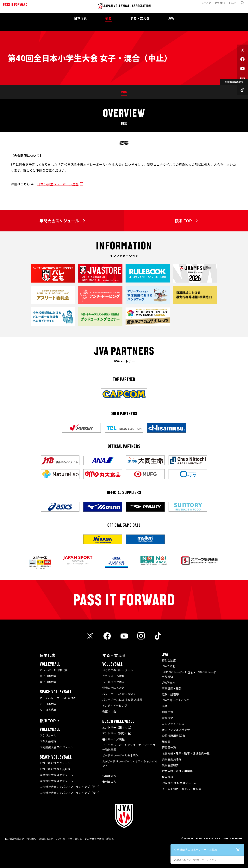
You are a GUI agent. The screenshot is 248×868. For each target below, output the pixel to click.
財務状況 (168, 718)
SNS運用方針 (46, 838)
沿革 (165, 706)
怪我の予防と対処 (114, 688)
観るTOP (48, 721)
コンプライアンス (173, 724)
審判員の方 (109, 782)
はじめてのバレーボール (118, 670)
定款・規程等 (170, 694)
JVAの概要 (169, 666)
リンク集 (60, 838)
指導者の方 (109, 776)
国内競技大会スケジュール (56, 747)
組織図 (166, 742)
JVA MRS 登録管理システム (179, 783)
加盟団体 (168, 712)
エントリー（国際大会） (118, 733)
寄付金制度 (169, 660)
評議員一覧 (169, 747)
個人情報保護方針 (14, 838)
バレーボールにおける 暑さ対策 (122, 700)
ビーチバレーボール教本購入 (121, 755)
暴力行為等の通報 (94, 838)
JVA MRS (218, 5)
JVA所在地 (169, 682)
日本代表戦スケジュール (55, 763)
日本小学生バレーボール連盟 (58, 184)
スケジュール (48, 735)
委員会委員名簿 (172, 759)
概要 (124, 92)
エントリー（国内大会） (118, 727)
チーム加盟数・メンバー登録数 (182, 789)
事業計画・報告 (172, 688)
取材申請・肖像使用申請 (177, 771)
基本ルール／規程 (114, 739)
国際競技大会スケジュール (56, 775)
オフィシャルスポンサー (177, 730)
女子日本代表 (48, 682)
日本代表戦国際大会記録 (55, 769)
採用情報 (168, 777)
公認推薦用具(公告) (174, 736)
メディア (205, 5)
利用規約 (31, 838)
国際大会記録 (48, 741)
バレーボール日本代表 (54, 670)
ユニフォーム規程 (114, 676)
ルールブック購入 (114, 682)
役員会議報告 (170, 765)
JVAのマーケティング (176, 700)
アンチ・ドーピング (115, 706)
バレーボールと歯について (119, 694)
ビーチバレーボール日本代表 (58, 698)
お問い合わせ (75, 838)
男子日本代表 (48, 676)
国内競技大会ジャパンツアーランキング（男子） (70, 787)
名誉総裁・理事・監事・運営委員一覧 (186, 753)
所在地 (110, 838)
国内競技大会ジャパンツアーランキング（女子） (70, 793)
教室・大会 (109, 711)
